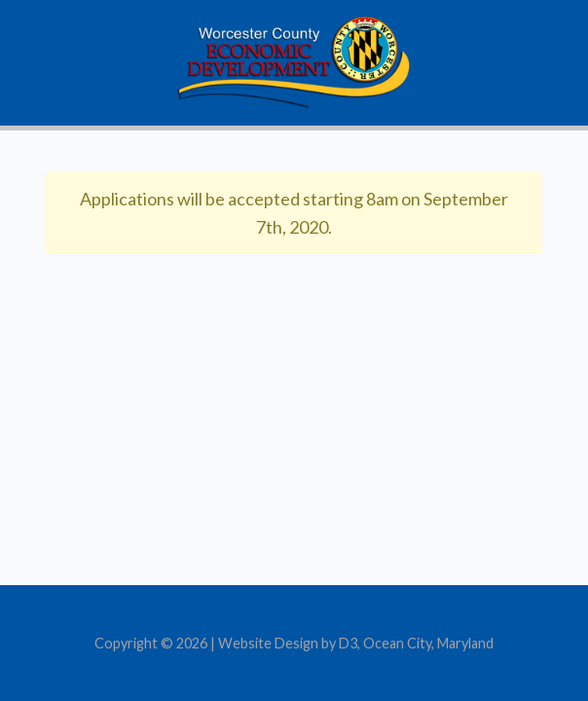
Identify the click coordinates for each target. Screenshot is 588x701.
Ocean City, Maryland (428, 643)
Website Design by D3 (288, 643)
